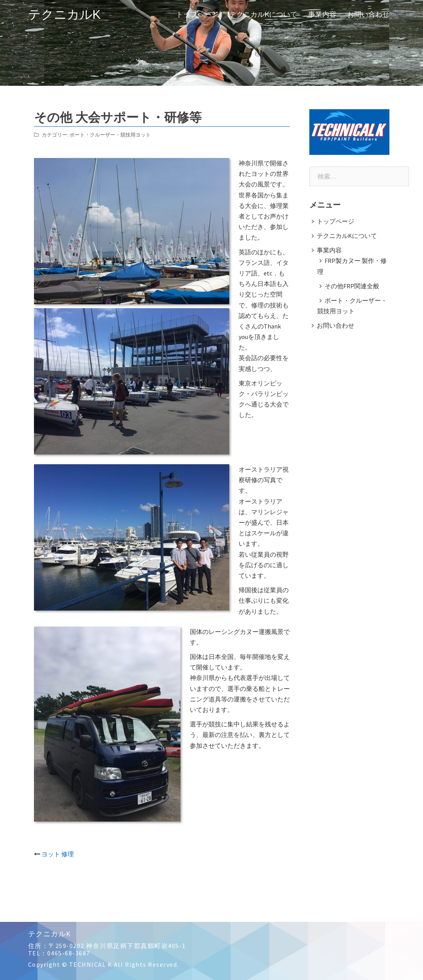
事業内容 (322, 14)
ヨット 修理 (58, 854)
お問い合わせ (368, 14)
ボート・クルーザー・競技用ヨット (110, 135)
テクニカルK (64, 14)
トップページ (197, 14)
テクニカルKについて (263, 14)
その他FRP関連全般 (352, 286)
